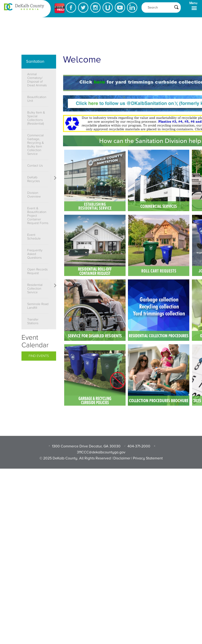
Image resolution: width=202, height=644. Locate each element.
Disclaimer (122, 458)
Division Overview (34, 195)
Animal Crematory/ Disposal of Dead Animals (37, 80)
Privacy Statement (148, 458)
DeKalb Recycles (33, 179)
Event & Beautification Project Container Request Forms (38, 216)
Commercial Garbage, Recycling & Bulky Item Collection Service (36, 145)
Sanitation (35, 61)
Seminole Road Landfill (38, 306)
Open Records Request (37, 271)
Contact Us (35, 166)
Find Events (39, 356)
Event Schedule (34, 237)
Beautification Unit (37, 99)
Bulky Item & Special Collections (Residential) (36, 118)
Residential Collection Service (35, 289)
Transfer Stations (33, 321)
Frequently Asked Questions (35, 254)
